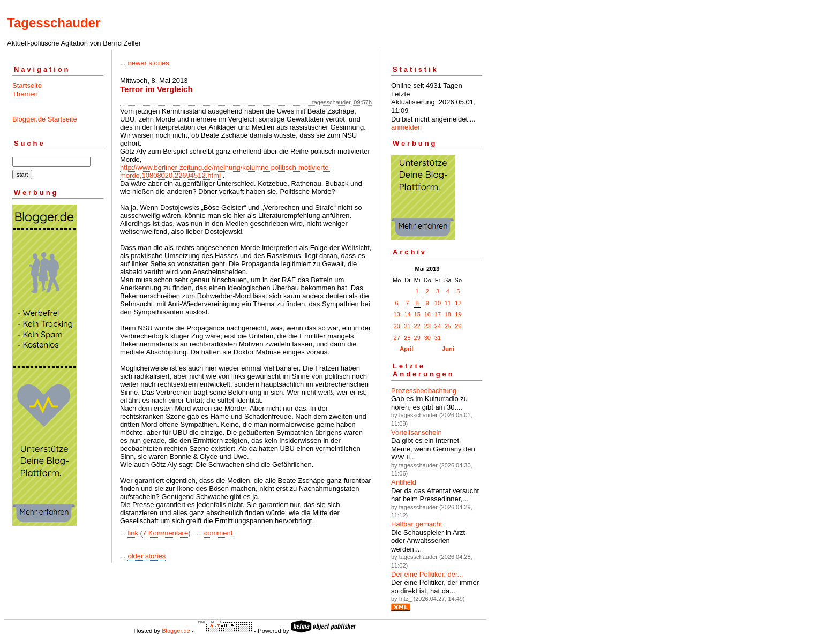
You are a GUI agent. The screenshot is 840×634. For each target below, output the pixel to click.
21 (407, 326)
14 (407, 314)
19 (458, 314)
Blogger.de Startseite (45, 119)
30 (427, 338)
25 (448, 326)
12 (458, 303)
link (133, 533)
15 (417, 314)
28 (407, 338)
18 (448, 314)
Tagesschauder (54, 23)
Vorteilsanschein (417, 432)
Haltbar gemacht (417, 524)
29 (417, 338)
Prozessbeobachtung (424, 391)
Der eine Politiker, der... (427, 574)
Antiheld (404, 482)
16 (427, 314)
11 (448, 303)
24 (438, 326)
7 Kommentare (165, 533)
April (406, 349)
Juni (448, 349)
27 (397, 338)
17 (438, 314)
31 (438, 338)
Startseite (27, 85)
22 (417, 326)
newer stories (148, 63)
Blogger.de (176, 631)
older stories (147, 556)
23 (427, 326)
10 (438, 303)
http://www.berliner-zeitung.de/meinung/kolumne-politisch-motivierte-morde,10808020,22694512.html (226, 171)
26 (458, 326)
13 (397, 314)
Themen (25, 94)
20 (397, 326)
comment (218, 533)
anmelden (406, 127)
